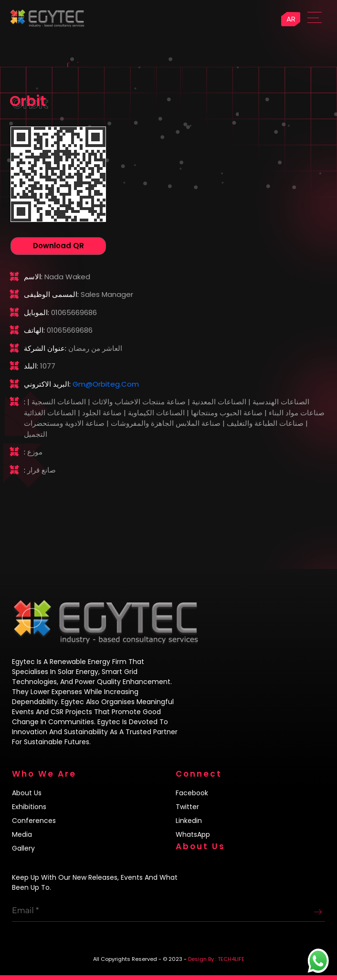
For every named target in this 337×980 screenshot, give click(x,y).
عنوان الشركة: (45, 348)
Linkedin (189, 821)
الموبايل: (37, 312)
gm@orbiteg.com (106, 384)
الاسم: (33, 277)
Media (22, 834)
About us (27, 793)
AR (291, 19)
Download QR (58, 246)
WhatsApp (193, 834)
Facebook (192, 793)
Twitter (187, 807)
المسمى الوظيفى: (51, 294)
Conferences (34, 821)
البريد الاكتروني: (47, 384)
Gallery (23, 848)
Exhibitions (29, 807)
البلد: (31, 366)
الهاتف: (34, 330)
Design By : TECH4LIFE (216, 959)
